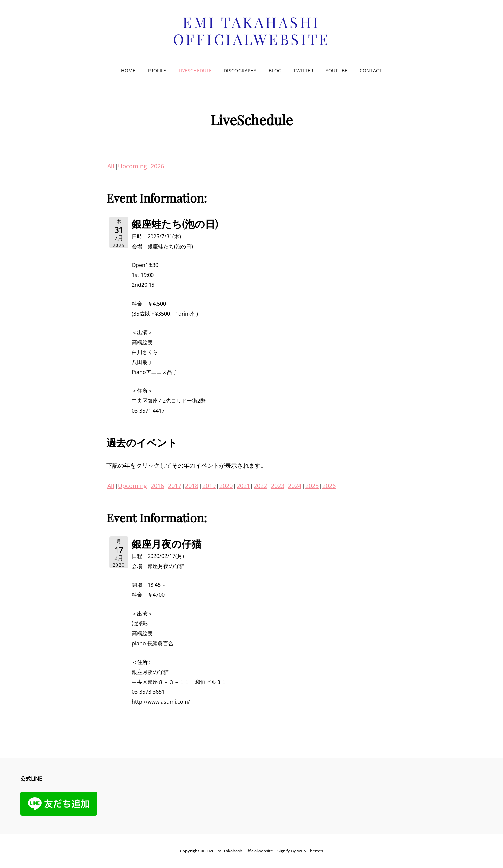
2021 (243, 486)
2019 (209, 486)
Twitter (303, 70)
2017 (175, 486)
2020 (226, 486)
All (111, 166)
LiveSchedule (195, 70)
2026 (157, 166)
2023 (278, 486)
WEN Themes (310, 851)
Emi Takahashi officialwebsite (252, 30)
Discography (240, 70)
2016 (157, 486)
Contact (371, 70)
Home (128, 70)
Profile (157, 70)
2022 (260, 486)
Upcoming (133, 166)
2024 (295, 486)
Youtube (337, 70)
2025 (312, 486)
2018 (192, 486)
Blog (275, 70)
